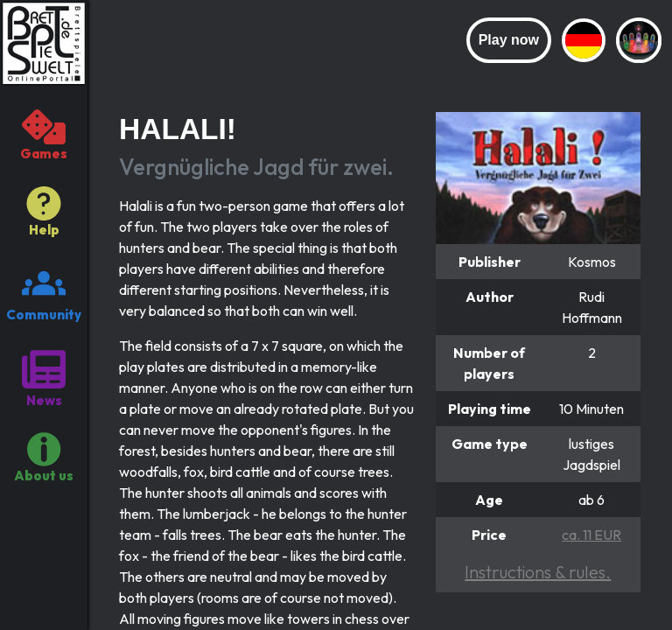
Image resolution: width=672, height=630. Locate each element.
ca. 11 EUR (591, 535)
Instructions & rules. (538, 572)
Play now (509, 40)
